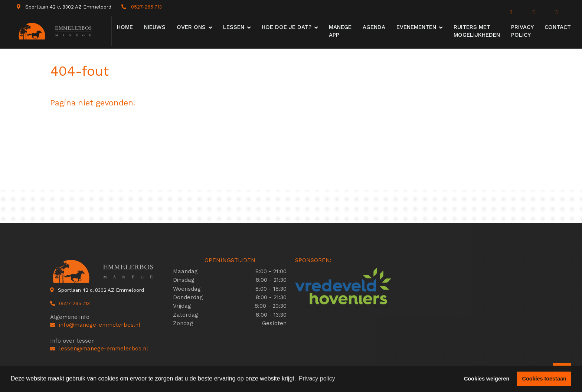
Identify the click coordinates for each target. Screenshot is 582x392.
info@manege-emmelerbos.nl (95, 325)
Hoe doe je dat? (287, 27)
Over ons (191, 27)
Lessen (234, 27)
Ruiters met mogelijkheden (477, 31)
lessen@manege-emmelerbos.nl (99, 349)
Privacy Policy (522, 31)
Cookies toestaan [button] (544, 379)
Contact (558, 27)
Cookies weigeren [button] (487, 379)
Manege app (340, 31)
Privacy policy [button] (317, 378)
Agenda (374, 27)
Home (125, 27)
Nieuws (155, 27)
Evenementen (416, 27)
